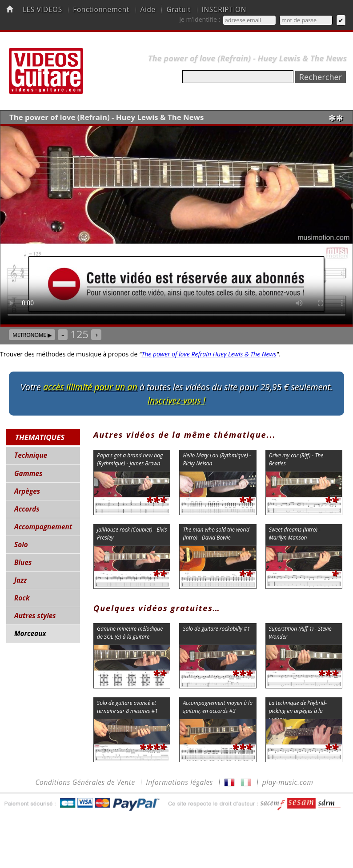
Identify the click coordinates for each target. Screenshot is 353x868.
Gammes (28, 474)
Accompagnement (43, 527)
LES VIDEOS (42, 10)
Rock (22, 598)
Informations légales (179, 782)
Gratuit (179, 10)
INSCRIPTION (224, 10)
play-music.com (288, 782)
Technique (31, 455)
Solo (21, 545)
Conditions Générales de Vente (85, 782)
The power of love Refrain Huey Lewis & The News (209, 354)
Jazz (20, 580)
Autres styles (35, 616)
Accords (27, 509)
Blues (23, 562)
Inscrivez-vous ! (176, 400)
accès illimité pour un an (90, 387)
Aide (148, 10)
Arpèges (27, 491)
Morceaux (30, 634)
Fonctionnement (101, 10)
